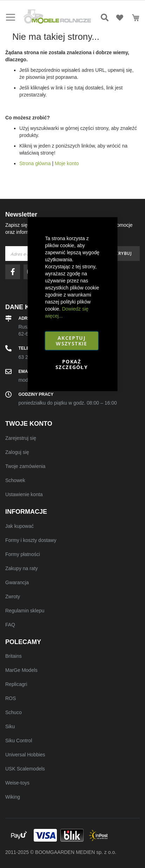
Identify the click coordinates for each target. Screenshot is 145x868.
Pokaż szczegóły (72, 364)
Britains (14, 656)
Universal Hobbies (25, 755)
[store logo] (57, 17)
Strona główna (35, 163)
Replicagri (16, 684)
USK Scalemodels (25, 769)
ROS (11, 698)
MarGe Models (21, 670)
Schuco (14, 712)
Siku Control (19, 741)
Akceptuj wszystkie (71, 340)
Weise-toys (17, 783)
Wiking (13, 797)
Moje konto (67, 163)
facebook (14, 272)
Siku (10, 726)
